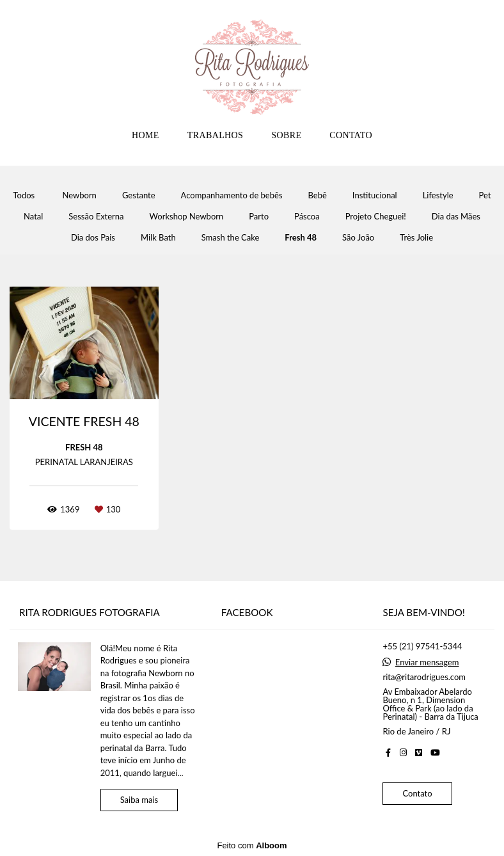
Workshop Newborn (187, 217)
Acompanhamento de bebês (232, 195)
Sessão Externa (96, 217)
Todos (24, 195)
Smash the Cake (231, 238)
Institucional (375, 195)
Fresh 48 (301, 238)
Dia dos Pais (93, 238)
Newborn (80, 195)
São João (358, 238)
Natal (33, 217)
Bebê (318, 195)
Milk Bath (158, 238)
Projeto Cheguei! (376, 217)
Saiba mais (139, 800)
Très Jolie (416, 238)
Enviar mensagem (427, 662)
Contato (417, 793)
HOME (146, 135)
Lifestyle (438, 195)
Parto (259, 217)
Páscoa (307, 217)
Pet (485, 195)
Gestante (139, 195)
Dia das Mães (456, 217)
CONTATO (351, 135)
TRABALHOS (216, 135)
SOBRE (286, 135)
